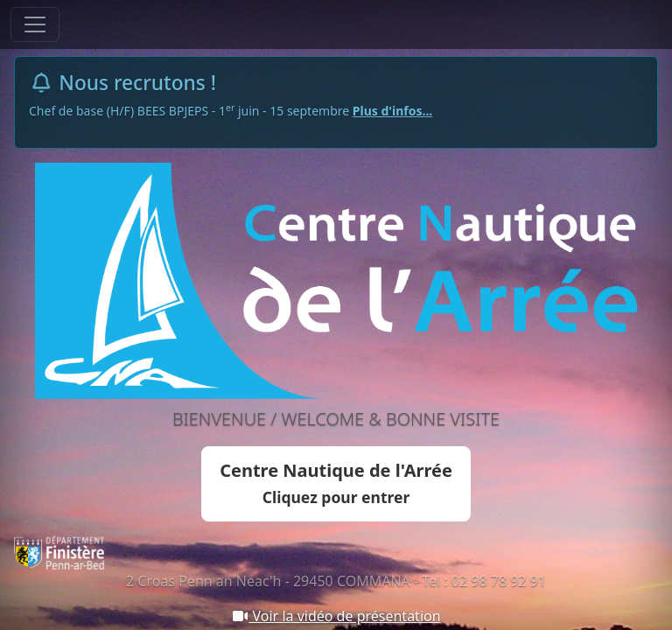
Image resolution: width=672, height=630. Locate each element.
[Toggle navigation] (35, 24)
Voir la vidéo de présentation (336, 616)
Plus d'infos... (393, 111)
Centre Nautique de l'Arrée (336, 483)
